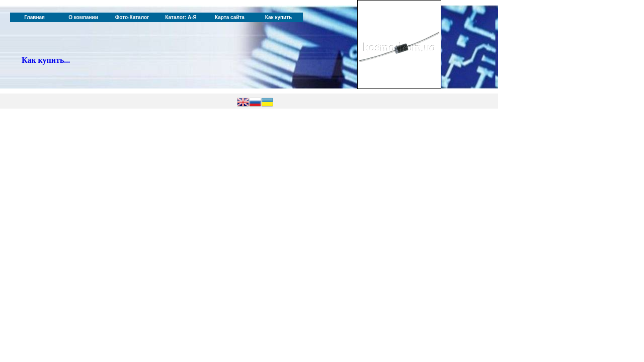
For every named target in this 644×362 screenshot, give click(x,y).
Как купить (278, 17)
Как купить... (46, 60)
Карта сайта (230, 17)
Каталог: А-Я (181, 17)
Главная (34, 17)
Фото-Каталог (132, 17)
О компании (83, 17)
